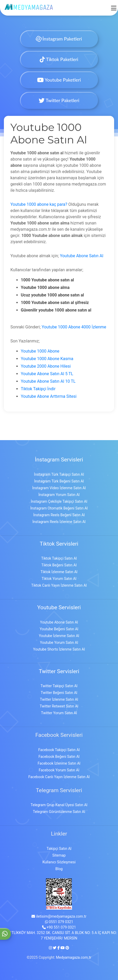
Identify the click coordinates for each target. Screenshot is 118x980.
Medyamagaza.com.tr (74, 957)
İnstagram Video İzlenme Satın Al (59, 488)
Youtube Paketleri (59, 80)
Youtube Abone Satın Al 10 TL (48, 381)
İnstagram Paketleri (59, 39)
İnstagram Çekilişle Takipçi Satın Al (59, 501)
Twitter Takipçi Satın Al (59, 686)
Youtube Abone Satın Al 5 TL (47, 374)
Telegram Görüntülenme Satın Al (59, 812)
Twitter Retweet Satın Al (59, 706)
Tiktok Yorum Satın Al (59, 579)
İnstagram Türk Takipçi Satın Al (59, 474)
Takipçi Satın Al (59, 849)
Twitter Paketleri (59, 100)
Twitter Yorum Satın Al (59, 713)
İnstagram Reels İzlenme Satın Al (59, 522)
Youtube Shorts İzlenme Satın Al (59, 649)
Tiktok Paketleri (59, 59)
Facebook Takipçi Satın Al (59, 750)
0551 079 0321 (59, 922)
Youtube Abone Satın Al (81, 256)
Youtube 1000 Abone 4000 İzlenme (74, 327)
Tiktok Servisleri (59, 544)
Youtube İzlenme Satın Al (59, 636)
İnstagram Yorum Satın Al (59, 495)
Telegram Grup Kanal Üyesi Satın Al (59, 805)
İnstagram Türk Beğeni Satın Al (59, 481)
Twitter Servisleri (59, 671)
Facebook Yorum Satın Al (59, 770)
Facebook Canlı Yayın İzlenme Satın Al (59, 777)
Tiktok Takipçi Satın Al (59, 558)
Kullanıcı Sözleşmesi (59, 862)
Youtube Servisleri (59, 607)
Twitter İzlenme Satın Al (59, 699)
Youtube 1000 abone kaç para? (39, 204)
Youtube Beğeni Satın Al (59, 629)
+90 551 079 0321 (59, 927)
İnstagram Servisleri (59, 460)
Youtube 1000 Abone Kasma (47, 359)
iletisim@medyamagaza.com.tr (59, 916)
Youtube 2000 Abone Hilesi (46, 366)
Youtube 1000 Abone (40, 351)
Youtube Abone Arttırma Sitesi (49, 396)
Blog (59, 869)
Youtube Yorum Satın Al (59, 643)
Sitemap (59, 855)
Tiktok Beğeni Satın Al (59, 565)
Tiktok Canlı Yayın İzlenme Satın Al (59, 585)
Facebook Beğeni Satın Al (59, 757)
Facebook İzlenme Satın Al (59, 763)
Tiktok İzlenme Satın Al (59, 572)
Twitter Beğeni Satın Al (59, 693)
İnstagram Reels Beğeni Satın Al (59, 515)
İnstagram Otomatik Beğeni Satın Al (59, 508)
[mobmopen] (114, 6)
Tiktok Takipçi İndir (38, 389)
